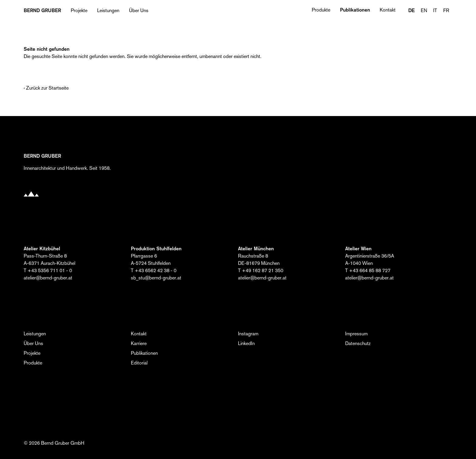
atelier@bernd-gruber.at (48, 278)
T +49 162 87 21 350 (261, 271)
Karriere (139, 343)
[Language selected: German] (429, 11)
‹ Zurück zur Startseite (46, 88)
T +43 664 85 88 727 (368, 271)
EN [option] (424, 10)
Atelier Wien (358, 249)
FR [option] (446, 10)
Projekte (79, 10)
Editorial (139, 363)
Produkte (321, 10)
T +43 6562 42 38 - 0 (154, 271)
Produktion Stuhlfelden (156, 249)
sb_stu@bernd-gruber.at (156, 278)
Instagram (248, 334)
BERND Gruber (42, 11)
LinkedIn (246, 343)
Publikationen (355, 10)
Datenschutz (358, 343)
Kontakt (388, 10)
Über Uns (139, 10)
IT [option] (435, 10)
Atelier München (256, 249)
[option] (424, 11)
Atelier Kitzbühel (42, 249)
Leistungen (108, 10)
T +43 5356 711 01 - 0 (48, 271)
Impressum (356, 334)
